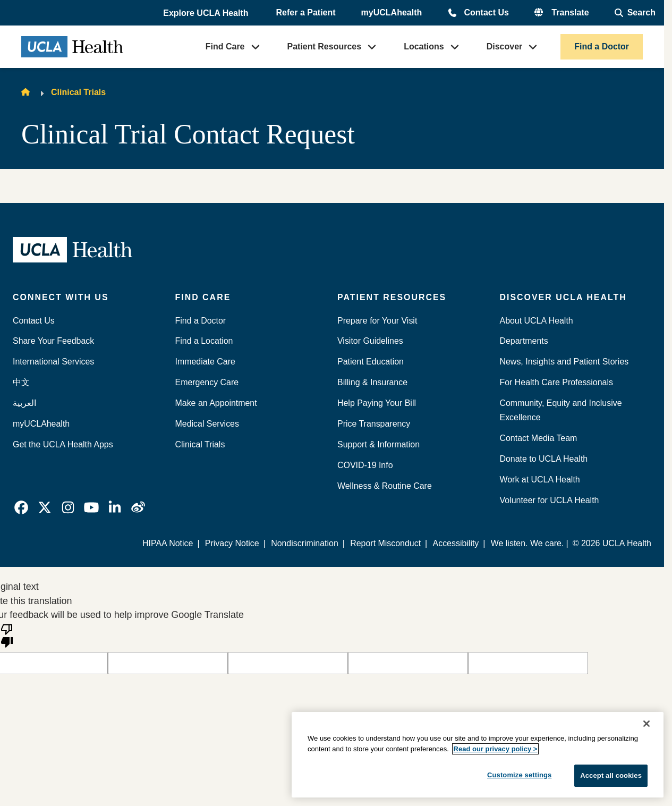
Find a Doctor (602, 46)
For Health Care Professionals (556, 382)
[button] (207, 13)
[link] (21, 507)
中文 (21, 382)
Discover (505, 46)
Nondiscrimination (305, 543)
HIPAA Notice (168, 543)
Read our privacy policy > (496, 749)
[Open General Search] (635, 13)
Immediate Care (205, 362)
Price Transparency (374, 424)
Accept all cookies (611, 775)
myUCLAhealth (392, 12)
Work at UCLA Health (540, 480)
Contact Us (486, 12)
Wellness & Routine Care (385, 486)
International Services (53, 362)
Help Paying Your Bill (377, 403)
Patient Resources (325, 46)
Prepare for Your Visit (377, 321)
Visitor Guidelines (370, 341)
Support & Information (378, 444)
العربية (24, 403)
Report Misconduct (385, 543)
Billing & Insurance (372, 382)
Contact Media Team (539, 438)
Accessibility (456, 543)
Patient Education (371, 362)
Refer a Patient (306, 12)
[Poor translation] (7, 635)
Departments (524, 341)
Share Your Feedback (53, 341)
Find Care (225, 46)
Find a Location (204, 341)
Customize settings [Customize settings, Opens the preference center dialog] (520, 775)
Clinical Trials (78, 92)
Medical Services (207, 424)
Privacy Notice (232, 543)
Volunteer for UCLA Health (550, 500)
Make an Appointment (216, 403)
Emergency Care (207, 382)
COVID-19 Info (365, 465)
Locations (424, 46)
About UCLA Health (537, 321)
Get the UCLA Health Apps (63, 444)
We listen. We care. (528, 543)
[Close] (647, 724)
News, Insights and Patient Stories (564, 362)
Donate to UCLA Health (544, 459)
